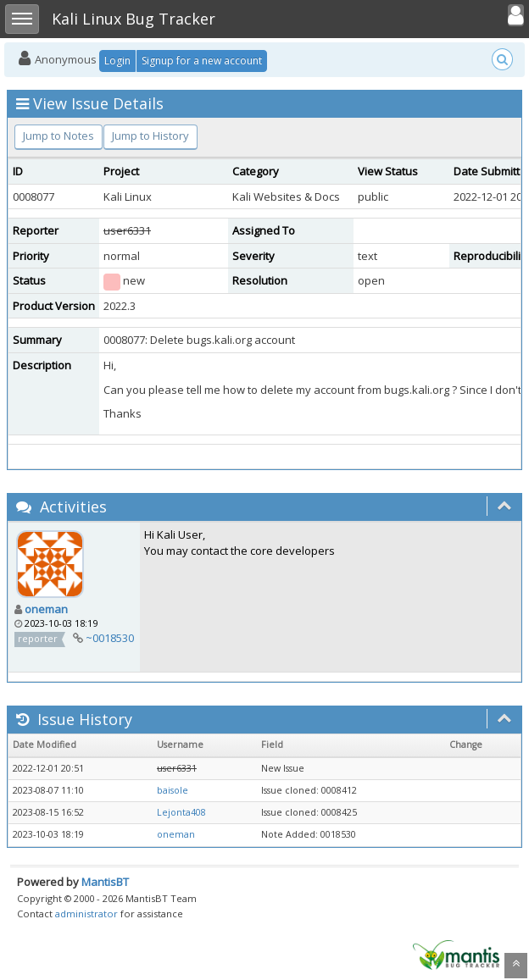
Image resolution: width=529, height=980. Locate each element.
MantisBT (105, 882)
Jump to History (150, 136)
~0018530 (110, 638)
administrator (86, 914)
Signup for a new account (202, 61)
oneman (46, 609)
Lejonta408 (181, 812)
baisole (173, 790)
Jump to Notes (58, 136)
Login (117, 61)
